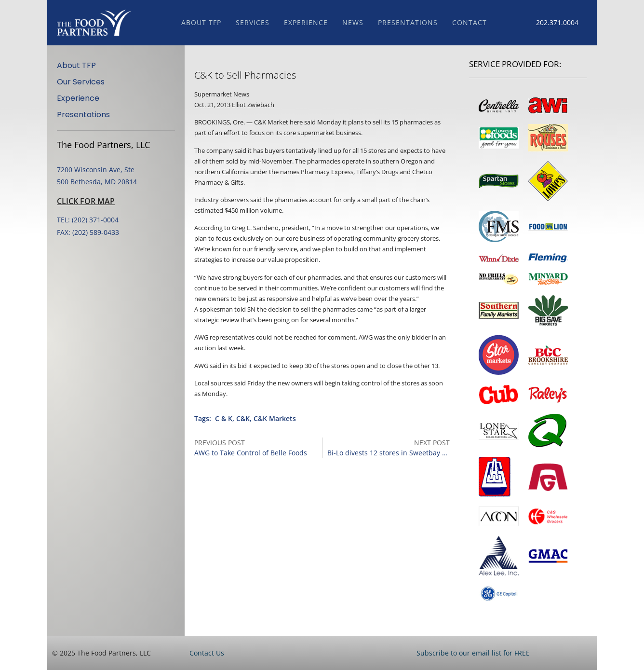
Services (253, 22)
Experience (306, 22)
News (353, 22)
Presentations (408, 22)
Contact (470, 22)
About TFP (201, 22)
